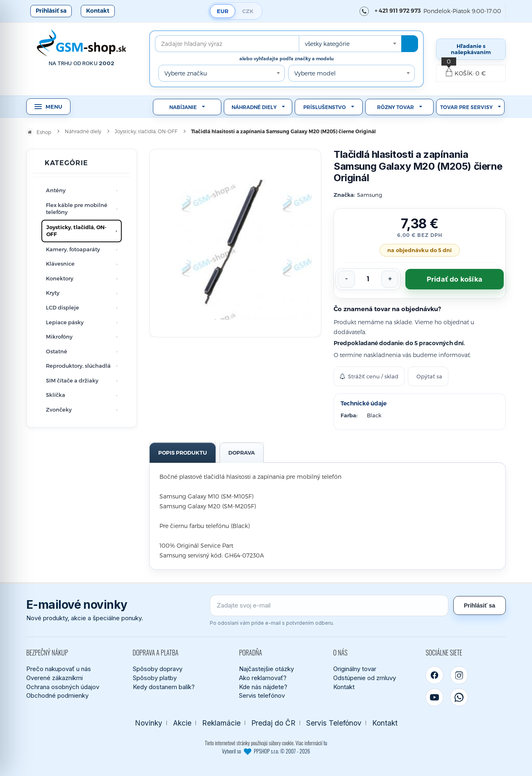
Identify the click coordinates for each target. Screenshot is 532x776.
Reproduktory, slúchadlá (78, 366)
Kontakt (98, 11)
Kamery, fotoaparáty (73, 249)
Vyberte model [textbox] (315, 73)
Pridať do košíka (455, 279)
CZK (248, 11)
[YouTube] (434, 697)
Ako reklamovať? (263, 678)
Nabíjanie (183, 107)
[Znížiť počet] (346, 279)
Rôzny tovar (396, 107)
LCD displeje (63, 307)
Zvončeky (59, 410)
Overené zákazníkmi (55, 678)
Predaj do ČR (273, 723)
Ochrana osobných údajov (63, 687)
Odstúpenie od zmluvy (365, 678)
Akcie (182, 723)
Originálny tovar (355, 669)
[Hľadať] (410, 44)
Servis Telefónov (334, 723)
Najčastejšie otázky (266, 669)
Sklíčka (56, 395)
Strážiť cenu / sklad (369, 376)
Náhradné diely (254, 107)
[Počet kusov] (368, 279)
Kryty (53, 293)
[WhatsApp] (459, 697)
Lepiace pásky (65, 322)
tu (325, 743)
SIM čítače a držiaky (72, 380)
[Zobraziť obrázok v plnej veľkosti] (235, 243)
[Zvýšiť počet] (390, 279)
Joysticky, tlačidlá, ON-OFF (76, 231)
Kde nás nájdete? (263, 687)
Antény (56, 190)
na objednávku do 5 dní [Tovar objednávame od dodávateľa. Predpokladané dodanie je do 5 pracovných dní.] (419, 250)
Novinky (149, 723)
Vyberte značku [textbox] (186, 73)
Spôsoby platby (155, 678)
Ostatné (57, 351)
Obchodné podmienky (57, 695)
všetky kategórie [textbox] (327, 44)
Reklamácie (221, 723)
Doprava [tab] (242, 453)
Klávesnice (60, 264)
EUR (223, 11)
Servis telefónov (262, 695)
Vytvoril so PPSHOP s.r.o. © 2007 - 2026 (266, 751)
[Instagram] (459, 675)
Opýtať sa (429, 376)
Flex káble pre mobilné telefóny (77, 209)
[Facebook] (434, 675)
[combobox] (350, 44)
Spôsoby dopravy (158, 669)
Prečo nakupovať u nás (59, 669)
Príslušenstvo (325, 107)
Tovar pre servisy (466, 107)
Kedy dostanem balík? (164, 687)
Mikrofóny (59, 337)
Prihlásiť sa (51, 11)
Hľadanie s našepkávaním (471, 49)
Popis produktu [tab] (183, 453)
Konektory (60, 278)
